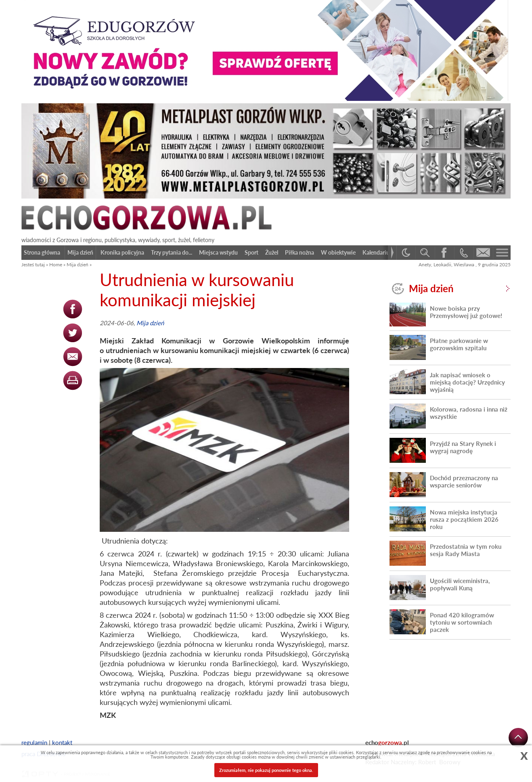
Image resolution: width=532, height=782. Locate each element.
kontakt (62, 742)
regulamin (34, 742)
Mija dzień (77, 264)
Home (56, 264)
